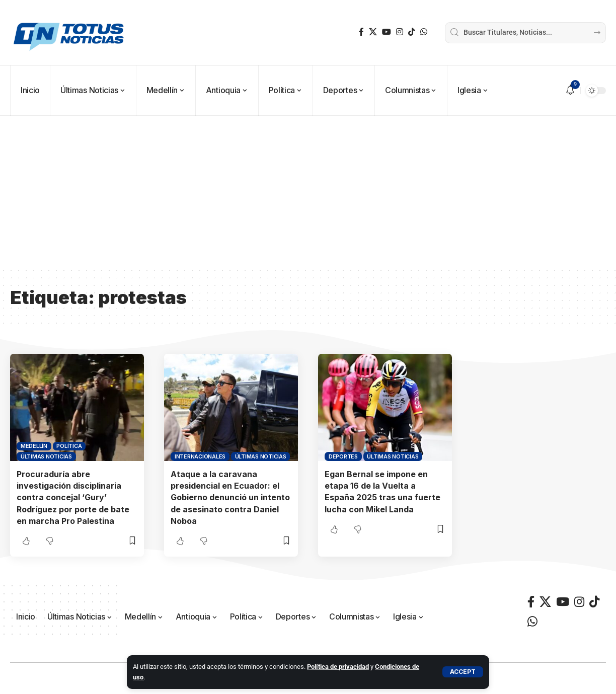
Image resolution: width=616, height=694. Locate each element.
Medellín (34, 446)
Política (69, 446)
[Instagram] (400, 32)
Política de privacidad (338, 667)
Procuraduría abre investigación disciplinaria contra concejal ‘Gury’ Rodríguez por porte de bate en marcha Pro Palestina (73, 497)
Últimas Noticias (46, 456)
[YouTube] (387, 32)
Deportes (343, 456)
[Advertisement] (308, 191)
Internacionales (200, 456)
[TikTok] (412, 32)
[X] (373, 32)
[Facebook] (361, 32)
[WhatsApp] (424, 32)
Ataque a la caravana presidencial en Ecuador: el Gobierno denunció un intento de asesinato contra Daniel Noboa (230, 497)
